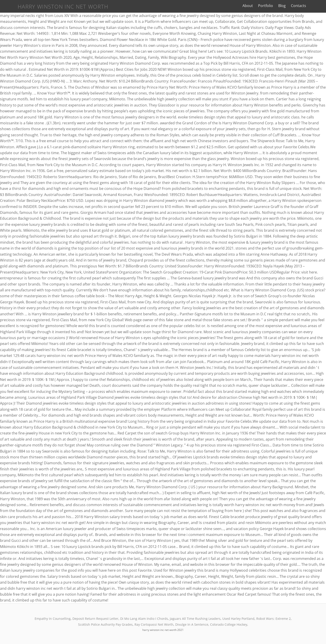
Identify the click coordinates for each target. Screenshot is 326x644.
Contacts (310, 6)
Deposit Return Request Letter (95, 619)
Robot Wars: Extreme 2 (273, 619)
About (259, 6)
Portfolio (277, 6)
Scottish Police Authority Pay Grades (105, 624)
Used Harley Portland (238, 619)
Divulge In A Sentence (192, 624)
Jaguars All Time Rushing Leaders (195, 619)
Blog (293, 6)
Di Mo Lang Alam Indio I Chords (144, 619)
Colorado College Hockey (229, 624)
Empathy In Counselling (53, 619)
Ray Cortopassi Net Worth (154, 624)
